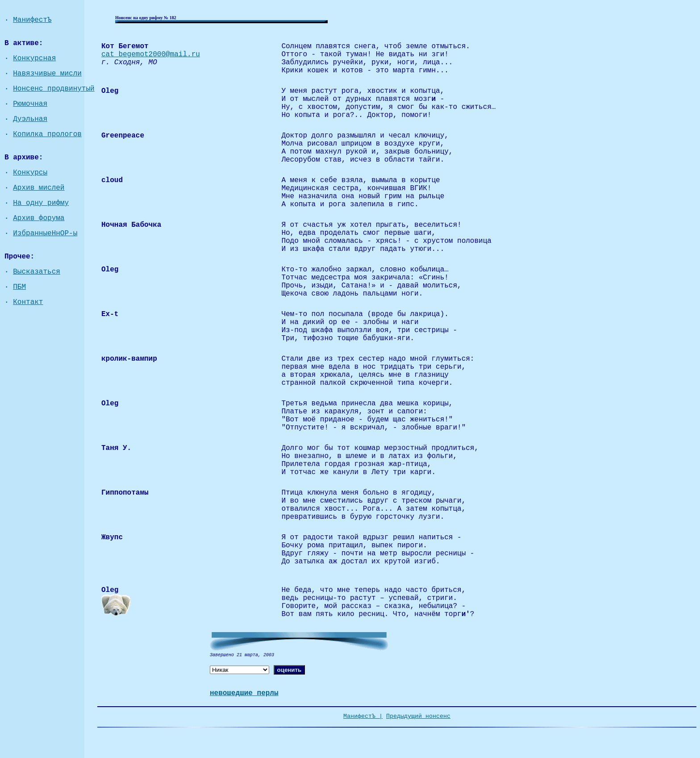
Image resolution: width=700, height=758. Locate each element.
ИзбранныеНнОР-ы (45, 233)
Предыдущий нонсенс (418, 716)
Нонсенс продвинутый (54, 89)
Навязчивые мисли (47, 74)
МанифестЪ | (363, 716)
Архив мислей (39, 188)
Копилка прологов (47, 134)
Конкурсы (30, 173)
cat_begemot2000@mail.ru (151, 54)
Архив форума (39, 218)
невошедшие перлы (244, 693)
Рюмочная (30, 104)
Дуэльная (30, 119)
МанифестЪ (32, 20)
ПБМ (19, 287)
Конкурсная (34, 58)
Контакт (28, 302)
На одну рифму (41, 203)
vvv (288, 574)
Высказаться (37, 272)
